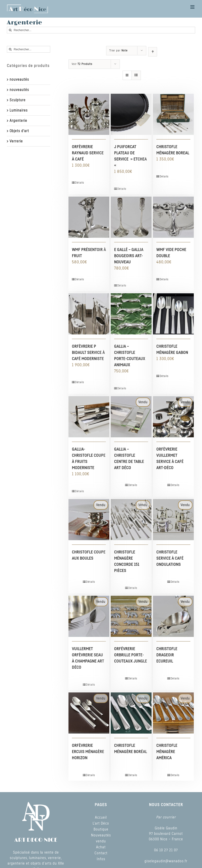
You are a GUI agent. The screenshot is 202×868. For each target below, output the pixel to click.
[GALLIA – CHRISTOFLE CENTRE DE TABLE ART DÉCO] (131, 417)
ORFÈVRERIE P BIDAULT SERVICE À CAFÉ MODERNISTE (88, 353)
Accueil (101, 817)
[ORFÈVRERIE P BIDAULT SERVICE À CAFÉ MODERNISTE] (89, 314)
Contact (101, 853)
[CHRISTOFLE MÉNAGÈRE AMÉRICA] (173, 713)
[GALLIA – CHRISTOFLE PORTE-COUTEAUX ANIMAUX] (131, 314)
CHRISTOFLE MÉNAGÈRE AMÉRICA (167, 752)
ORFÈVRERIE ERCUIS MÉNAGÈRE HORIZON (88, 752)
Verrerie (16, 141)
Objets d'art (19, 131)
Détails (80, 183)
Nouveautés (101, 835)
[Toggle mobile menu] (193, 7)
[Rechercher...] (101, 30)
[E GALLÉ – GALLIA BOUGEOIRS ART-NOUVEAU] (131, 217)
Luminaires (19, 110)
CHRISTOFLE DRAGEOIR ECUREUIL (167, 655)
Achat (101, 847)
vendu (101, 841)
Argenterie (18, 121)
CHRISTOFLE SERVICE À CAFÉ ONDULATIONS (170, 558)
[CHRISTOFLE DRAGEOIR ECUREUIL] (173, 616)
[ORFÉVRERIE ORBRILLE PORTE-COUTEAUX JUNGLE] (131, 616)
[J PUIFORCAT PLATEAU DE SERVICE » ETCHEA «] (131, 114)
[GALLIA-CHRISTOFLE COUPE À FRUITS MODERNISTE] (89, 417)
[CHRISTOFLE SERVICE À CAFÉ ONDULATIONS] (173, 519)
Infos (101, 859)
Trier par (118, 51)
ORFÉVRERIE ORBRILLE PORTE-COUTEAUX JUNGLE (131, 655)
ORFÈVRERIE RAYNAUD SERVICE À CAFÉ (88, 153)
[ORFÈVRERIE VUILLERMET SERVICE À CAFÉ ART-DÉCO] (173, 417)
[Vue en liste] (136, 75)
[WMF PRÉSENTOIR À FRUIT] (89, 217)
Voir (82, 64)
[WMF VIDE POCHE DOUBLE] (173, 217)
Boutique (101, 829)
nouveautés (19, 80)
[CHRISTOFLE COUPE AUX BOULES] (89, 519)
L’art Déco (101, 823)
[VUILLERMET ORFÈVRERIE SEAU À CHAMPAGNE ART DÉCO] (89, 616)
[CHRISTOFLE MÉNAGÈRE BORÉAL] (131, 713)
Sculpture (18, 100)
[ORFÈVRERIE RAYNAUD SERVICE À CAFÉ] (89, 114)
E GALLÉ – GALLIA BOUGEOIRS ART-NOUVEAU (129, 256)
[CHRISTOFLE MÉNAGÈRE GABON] (173, 314)
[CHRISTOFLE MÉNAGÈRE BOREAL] (173, 114)
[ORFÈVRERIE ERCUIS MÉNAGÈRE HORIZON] (89, 713)
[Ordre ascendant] (153, 52)
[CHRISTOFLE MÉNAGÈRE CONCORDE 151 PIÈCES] (131, 519)
